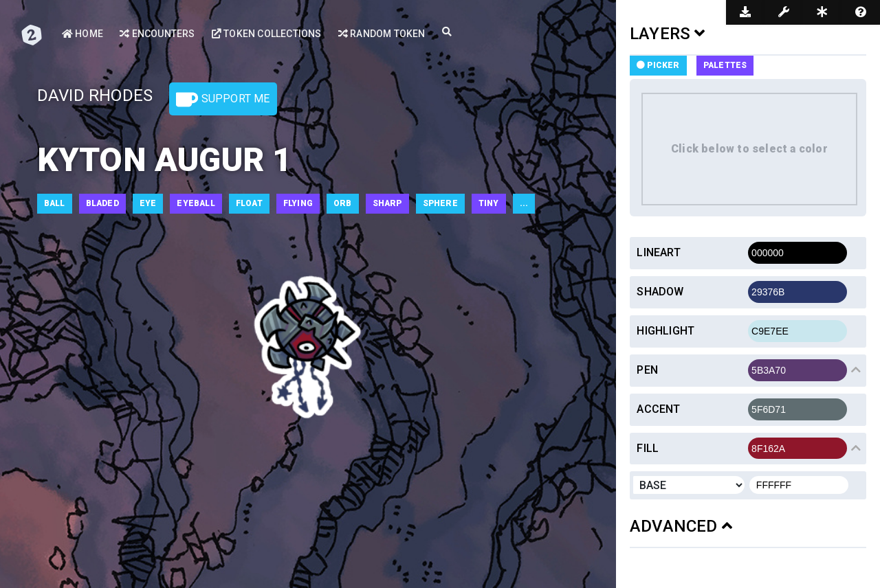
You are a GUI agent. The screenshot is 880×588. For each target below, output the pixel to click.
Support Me (223, 100)
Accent (658, 409)
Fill (648, 448)
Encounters (157, 34)
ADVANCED (681, 526)
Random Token (382, 34)
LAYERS (668, 34)
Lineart (658, 252)
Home (82, 34)
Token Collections (267, 34)
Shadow (660, 292)
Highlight (665, 331)
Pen (647, 370)
